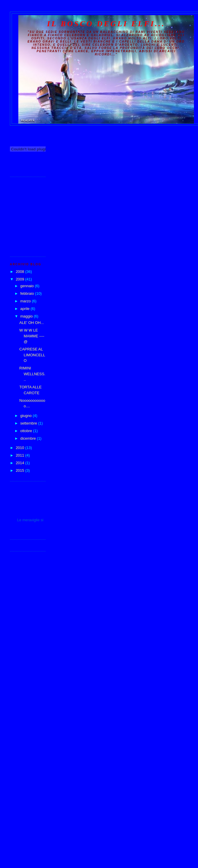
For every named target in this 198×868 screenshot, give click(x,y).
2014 (20, 463)
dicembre (29, 438)
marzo (26, 301)
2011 (20, 455)
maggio (27, 316)
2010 (20, 448)
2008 (20, 272)
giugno (27, 416)
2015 (20, 470)
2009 (20, 279)
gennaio (28, 286)
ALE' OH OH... (32, 323)
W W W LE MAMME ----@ (32, 336)
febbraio (28, 293)
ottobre (27, 431)
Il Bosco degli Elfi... (106, 24)
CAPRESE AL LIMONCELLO (32, 355)
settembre (29, 423)
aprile (25, 309)
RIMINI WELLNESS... (32, 374)
